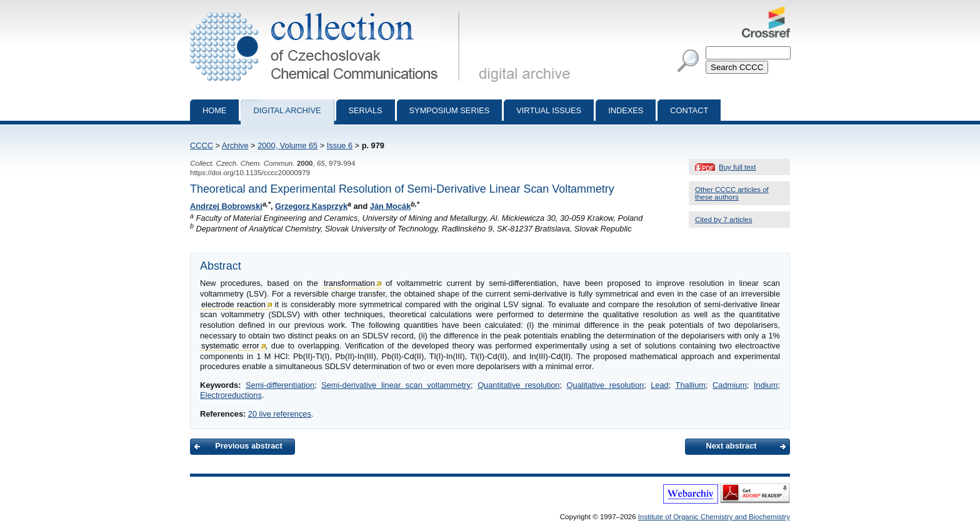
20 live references (280, 414)
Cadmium (730, 385)
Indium (766, 385)
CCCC (202, 145)
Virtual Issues (549, 110)
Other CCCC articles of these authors (732, 193)
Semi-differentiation (280, 385)
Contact (689, 110)
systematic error (230, 346)
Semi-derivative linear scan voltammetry (396, 385)
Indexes (626, 110)
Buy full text (737, 167)
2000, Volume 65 (287, 145)
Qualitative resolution (606, 385)
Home (214, 110)
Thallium (691, 385)
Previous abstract (248, 446)
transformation (349, 283)
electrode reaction (233, 304)
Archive (235, 145)
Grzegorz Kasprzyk (311, 206)
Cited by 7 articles (724, 220)
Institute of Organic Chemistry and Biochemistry (714, 517)
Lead (659, 385)
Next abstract (731, 446)
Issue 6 (340, 145)
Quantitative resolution (518, 385)
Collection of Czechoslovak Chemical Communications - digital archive (327, 11)
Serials (366, 110)
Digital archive (287, 110)
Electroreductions (231, 395)
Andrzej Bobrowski (226, 206)
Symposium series (450, 110)
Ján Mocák (390, 206)
